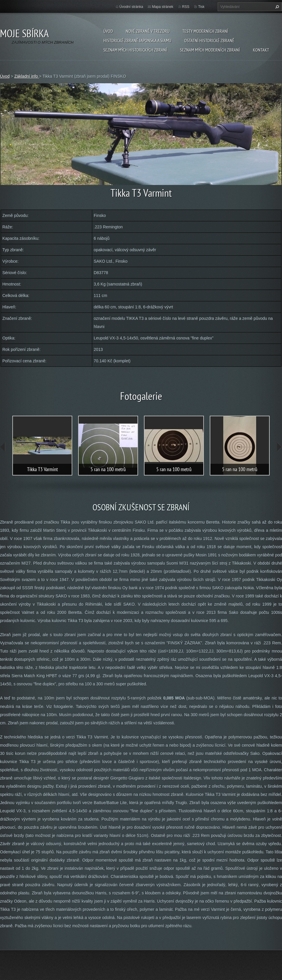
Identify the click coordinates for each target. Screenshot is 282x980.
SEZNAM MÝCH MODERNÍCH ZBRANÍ (210, 50)
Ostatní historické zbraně (209, 40)
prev (3, 447)
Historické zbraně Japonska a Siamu (137, 40)
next (279, 447)
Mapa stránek (163, 7)
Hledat (276, 7)
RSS (186, 7)
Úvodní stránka (131, 7)
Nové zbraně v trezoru (148, 31)
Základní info (27, 76)
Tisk (201, 7)
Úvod (108, 31)
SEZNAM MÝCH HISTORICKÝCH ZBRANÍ (135, 50)
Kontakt (261, 50)
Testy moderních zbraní (205, 31)
